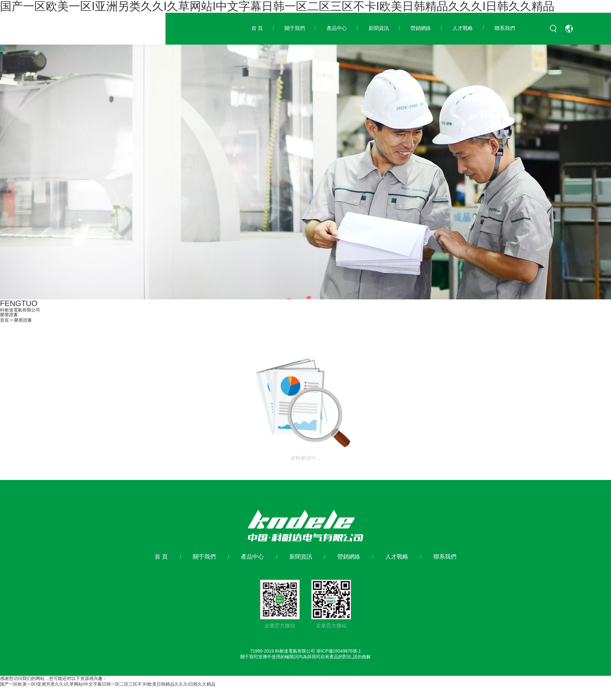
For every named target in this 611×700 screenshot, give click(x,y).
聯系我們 (505, 28)
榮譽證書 (23, 320)
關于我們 (295, 28)
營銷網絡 (421, 28)
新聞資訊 (379, 28)
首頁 (4, 320)
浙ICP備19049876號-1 (339, 651)
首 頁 (257, 28)
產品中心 (337, 28)
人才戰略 (463, 28)
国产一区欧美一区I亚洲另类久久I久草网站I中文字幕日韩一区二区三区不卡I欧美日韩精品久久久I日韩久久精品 (108, 684)
